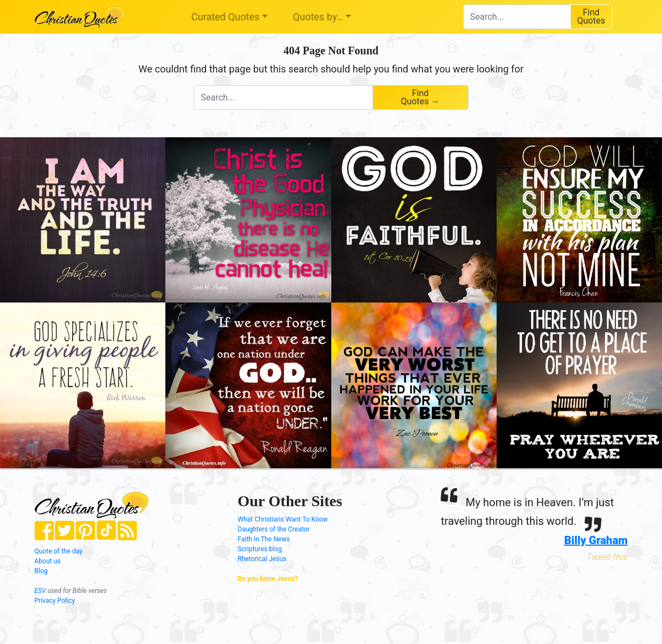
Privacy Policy (55, 601)
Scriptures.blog (260, 549)
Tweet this (607, 557)
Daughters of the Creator (274, 529)
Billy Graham (596, 540)
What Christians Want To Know (283, 519)
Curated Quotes (226, 17)
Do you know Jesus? (268, 579)
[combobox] (517, 17)
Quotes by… (318, 17)
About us (48, 561)
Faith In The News (264, 539)
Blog (41, 571)
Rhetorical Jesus (262, 559)
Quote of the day (59, 551)
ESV (40, 591)
